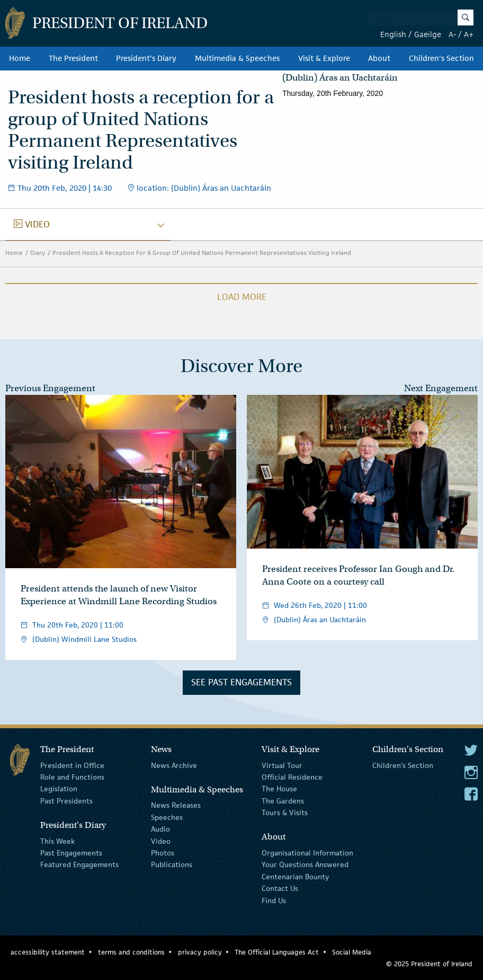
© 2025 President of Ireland (429, 964)
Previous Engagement (50, 388)
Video (161, 841)
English (393, 34)
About (379, 58)
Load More (242, 297)
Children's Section (441, 58)
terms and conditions (131, 952)
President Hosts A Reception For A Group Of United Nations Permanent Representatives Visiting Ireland (202, 253)
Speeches (167, 817)
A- (452, 34)
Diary (38, 253)
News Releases (176, 805)
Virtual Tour (282, 765)
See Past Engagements (241, 682)
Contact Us (280, 888)
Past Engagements (71, 853)
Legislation (59, 789)
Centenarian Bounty (295, 877)
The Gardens (283, 801)
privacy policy (200, 952)
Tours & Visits (285, 813)
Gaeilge (428, 34)
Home (20, 58)
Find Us (274, 900)
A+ (469, 34)
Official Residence (292, 777)
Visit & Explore (324, 58)
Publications (172, 864)
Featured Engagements (79, 864)
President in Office (72, 765)
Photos (163, 853)
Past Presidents (66, 801)
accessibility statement (48, 952)
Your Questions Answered (305, 864)
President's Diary (146, 58)
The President (73, 58)
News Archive (174, 765)
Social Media (352, 952)
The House (279, 789)
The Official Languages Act (277, 952)
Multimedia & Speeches (237, 58)
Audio (160, 829)
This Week (57, 841)
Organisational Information (307, 853)
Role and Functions (72, 777)
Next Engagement (441, 388)
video (32, 224)
